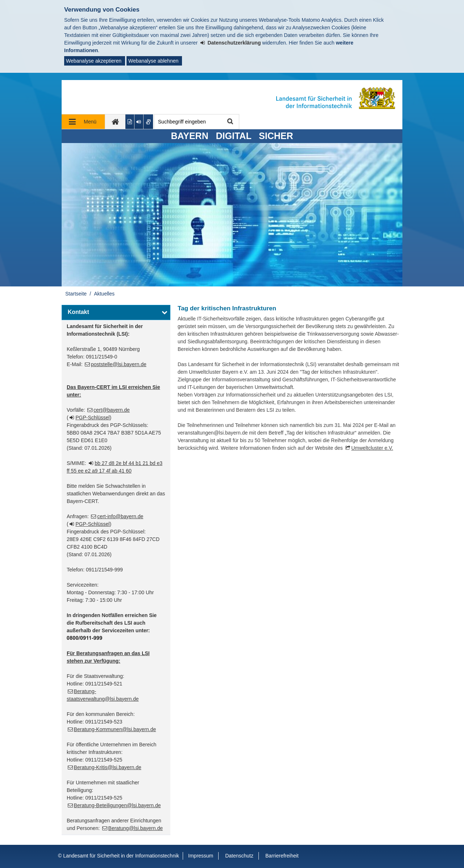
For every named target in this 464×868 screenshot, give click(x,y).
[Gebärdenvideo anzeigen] (148, 122)
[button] (116, 313)
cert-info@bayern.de (120, 516)
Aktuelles (104, 294)
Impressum (201, 856)
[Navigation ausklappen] (83, 122)
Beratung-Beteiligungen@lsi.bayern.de (117, 805)
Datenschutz (239, 856)
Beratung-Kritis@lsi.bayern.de (108, 767)
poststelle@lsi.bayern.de (119, 364)
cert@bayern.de (112, 410)
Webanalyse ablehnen (153, 61)
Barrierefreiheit (282, 856)
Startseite (76, 294)
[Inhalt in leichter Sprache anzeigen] (130, 122)
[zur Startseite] (115, 122)
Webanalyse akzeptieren (94, 61)
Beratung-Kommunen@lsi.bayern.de (115, 729)
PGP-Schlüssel (92, 418)
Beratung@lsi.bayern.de (136, 828)
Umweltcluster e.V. (372, 448)
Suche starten (230, 122)
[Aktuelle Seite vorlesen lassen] (139, 122)
